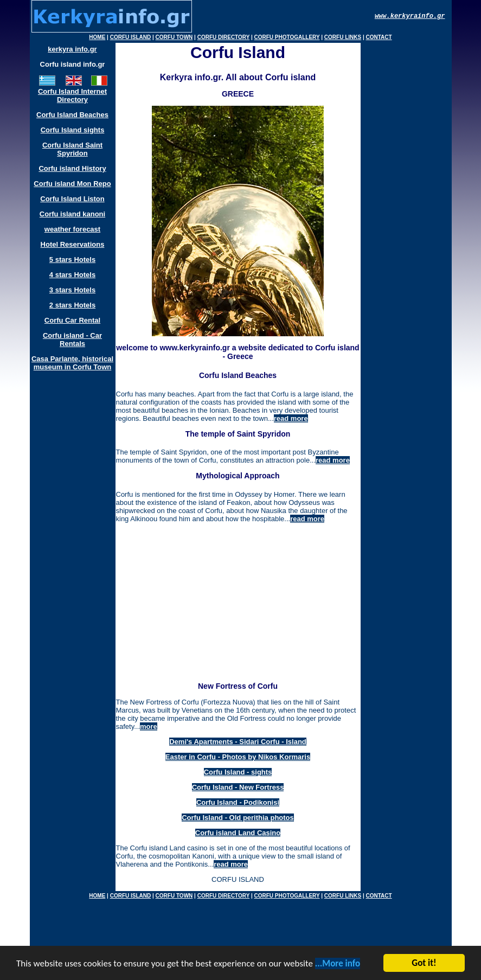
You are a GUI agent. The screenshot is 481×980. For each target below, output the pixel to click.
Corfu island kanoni (72, 214)
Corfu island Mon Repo (72, 184)
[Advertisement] (235, 606)
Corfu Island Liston (72, 199)
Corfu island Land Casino (238, 833)
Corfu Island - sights (238, 772)
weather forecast (72, 229)
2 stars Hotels (72, 305)
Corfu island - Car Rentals (72, 340)
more (149, 726)
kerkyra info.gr (72, 49)
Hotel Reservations (73, 244)
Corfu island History (72, 168)
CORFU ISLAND (131, 37)
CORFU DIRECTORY (224, 37)
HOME (97, 37)
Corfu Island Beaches (72, 115)
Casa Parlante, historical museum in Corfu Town (72, 363)
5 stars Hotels (72, 260)
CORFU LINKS (343, 37)
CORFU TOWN (174, 37)
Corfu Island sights (73, 130)
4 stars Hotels (72, 275)
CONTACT (379, 37)
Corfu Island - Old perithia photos (238, 818)
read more (291, 418)
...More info (338, 966)
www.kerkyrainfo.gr (410, 16)
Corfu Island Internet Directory (72, 95)
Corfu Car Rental (72, 320)
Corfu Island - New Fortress (238, 787)
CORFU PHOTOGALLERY (287, 37)
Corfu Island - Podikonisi (238, 802)
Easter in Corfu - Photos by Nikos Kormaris (238, 757)
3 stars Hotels (72, 290)
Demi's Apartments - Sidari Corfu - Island (238, 742)
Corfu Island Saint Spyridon (72, 149)
